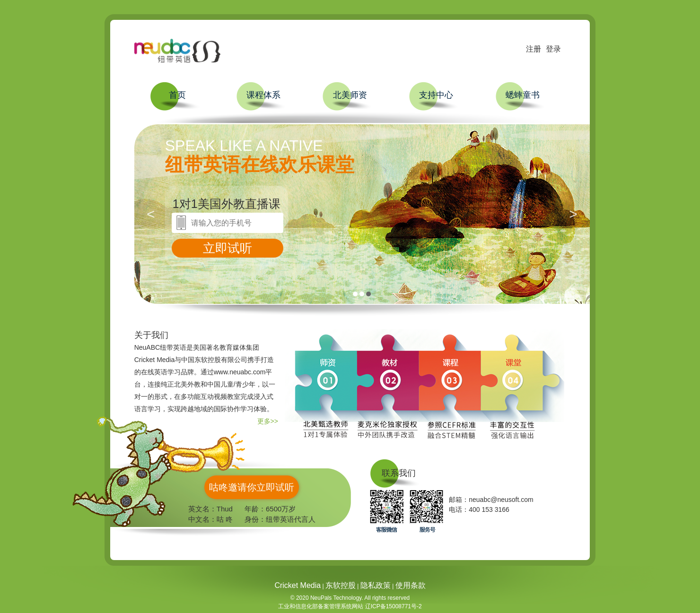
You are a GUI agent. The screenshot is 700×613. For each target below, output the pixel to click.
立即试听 (227, 248)
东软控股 (341, 585)
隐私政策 (376, 585)
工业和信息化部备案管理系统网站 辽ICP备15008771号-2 (350, 606)
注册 (534, 49)
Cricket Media (297, 585)
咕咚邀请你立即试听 (252, 487)
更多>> (268, 421)
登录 (553, 49)
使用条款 (411, 585)
